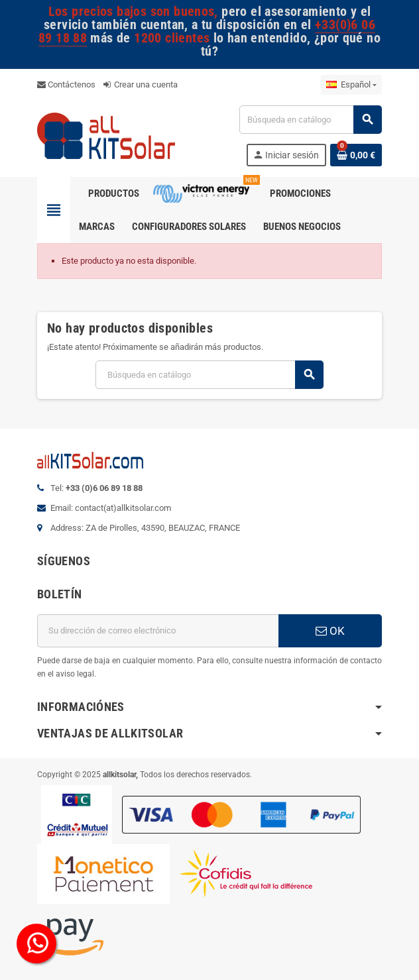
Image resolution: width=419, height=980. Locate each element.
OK (330, 631)
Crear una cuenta (141, 84)
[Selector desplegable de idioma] (351, 85)
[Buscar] (310, 120)
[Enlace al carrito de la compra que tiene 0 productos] (356, 155)
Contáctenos (66, 84)
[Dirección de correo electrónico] (158, 631)
